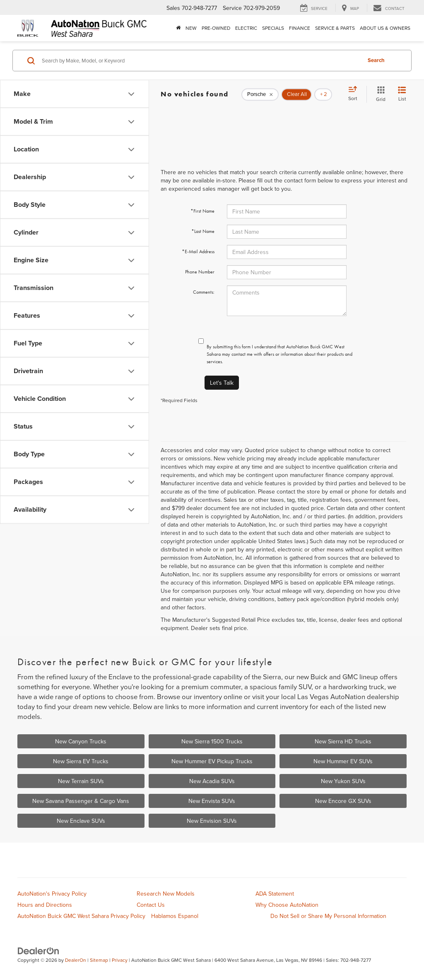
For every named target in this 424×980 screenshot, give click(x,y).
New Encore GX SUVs (343, 801)
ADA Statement (275, 894)
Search (376, 60)
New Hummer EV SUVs (343, 761)
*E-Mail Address (198, 252)
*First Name (202, 211)
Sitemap (99, 960)
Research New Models (166, 894)
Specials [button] (273, 28)
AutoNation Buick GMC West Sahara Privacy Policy (81, 916)
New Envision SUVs (212, 821)
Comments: (204, 292)
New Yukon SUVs (343, 781)
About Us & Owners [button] (385, 28)
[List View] (402, 94)
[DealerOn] (39, 951)
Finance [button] (300, 28)
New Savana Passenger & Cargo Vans (81, 801)
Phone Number (200, 272)
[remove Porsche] (260, 94)
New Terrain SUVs (81, 781)
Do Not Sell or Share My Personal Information (328, 916)
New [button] (191, 28)
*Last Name (203, 231)
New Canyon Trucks (81, 741)
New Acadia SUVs (212, 781)
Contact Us (151, 905)
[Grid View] (379, 94)
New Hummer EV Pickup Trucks (212, 761)
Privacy (120, 960)
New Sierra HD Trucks (343, 741)
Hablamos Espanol (175, 916)
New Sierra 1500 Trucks (212, 741)
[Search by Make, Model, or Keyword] (200, 60)
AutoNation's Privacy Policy (52, 894)
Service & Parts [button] (335, 28)
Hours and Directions (45, 905)
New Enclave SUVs (81, 821)
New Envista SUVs (212, 801)
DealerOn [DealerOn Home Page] (76, 960)
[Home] (178, 28)
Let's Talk (222, 383)
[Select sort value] (355, 94)
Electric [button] (246, 28)
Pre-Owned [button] (216, 28)
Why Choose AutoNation (287, 905)
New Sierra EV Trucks (81, 761)
